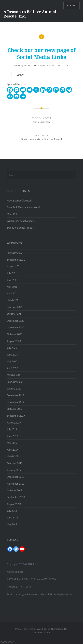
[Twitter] (30, 90)
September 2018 (16, 497)
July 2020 (12, 348)
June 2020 (12, 355)
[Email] (16, 96)
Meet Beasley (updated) (20, 201)
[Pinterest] (49, 90)
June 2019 (12, 436)
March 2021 (13, 300)
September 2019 (16, 416)
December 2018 (16, 477)
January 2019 (14, 470)
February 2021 (15, 307)
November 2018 (16, 484)
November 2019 (16, 402)
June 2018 (12, 518)
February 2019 (15, 463)
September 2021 (16, 260)
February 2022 (15, 253)
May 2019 (12, 443)
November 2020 (16, 327)
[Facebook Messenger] (16, 90)
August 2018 (14, 504)
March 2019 (13, 456)
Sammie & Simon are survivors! (23, 207)
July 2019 (12, 429)
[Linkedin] (43, 90)
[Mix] (56, 90)
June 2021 (12, 280)
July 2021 (12, 273)
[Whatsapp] (10, 96)
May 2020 (12, 361)
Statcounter (7, 642)
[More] (23, 96)
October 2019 (15, 409)
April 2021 (12, 293)
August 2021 (14, 266)
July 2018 (12, 511)
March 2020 (13, 375)
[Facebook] (10, 90)
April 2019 (12, 450)
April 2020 (12, 368)
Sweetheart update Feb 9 (20, 228)
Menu (73, 5)
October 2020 (15, 334)
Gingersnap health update (21, 221)
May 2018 (12, 524)
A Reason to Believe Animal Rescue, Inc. (30, 14)
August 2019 (14, 423)
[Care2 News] (69, 90)
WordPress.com (41, 632)
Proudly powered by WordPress (32, 629)
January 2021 (14, 314)
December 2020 (16, 321)
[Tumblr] (36, 90)
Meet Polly (13, 214)
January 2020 (14, 389)
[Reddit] (23, 90)
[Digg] (63, 90)
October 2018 (15, 490)
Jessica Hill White (36, 65)
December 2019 (16, 395)
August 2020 (14, 341)
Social (20, 75)
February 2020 (15, 382)
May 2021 (12, 287)
